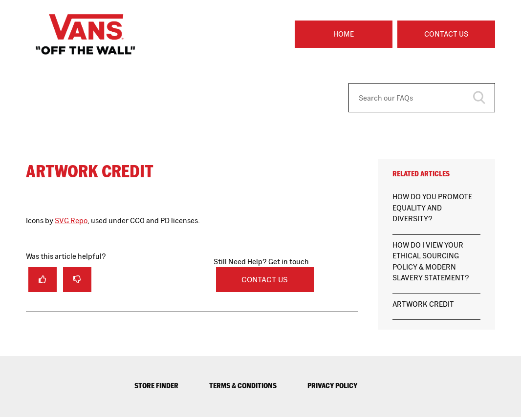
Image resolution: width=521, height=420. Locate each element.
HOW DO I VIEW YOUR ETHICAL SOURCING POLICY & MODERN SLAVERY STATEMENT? (431, 262)
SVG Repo (71, 220)
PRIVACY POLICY (332, 386)
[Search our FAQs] (422, 98)
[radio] (43, 280)
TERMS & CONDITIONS (243, 386)
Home (344, 34)
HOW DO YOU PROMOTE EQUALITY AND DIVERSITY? (432, 208)
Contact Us (446, 34)
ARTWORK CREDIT (423, 304)
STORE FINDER (156, 386)
